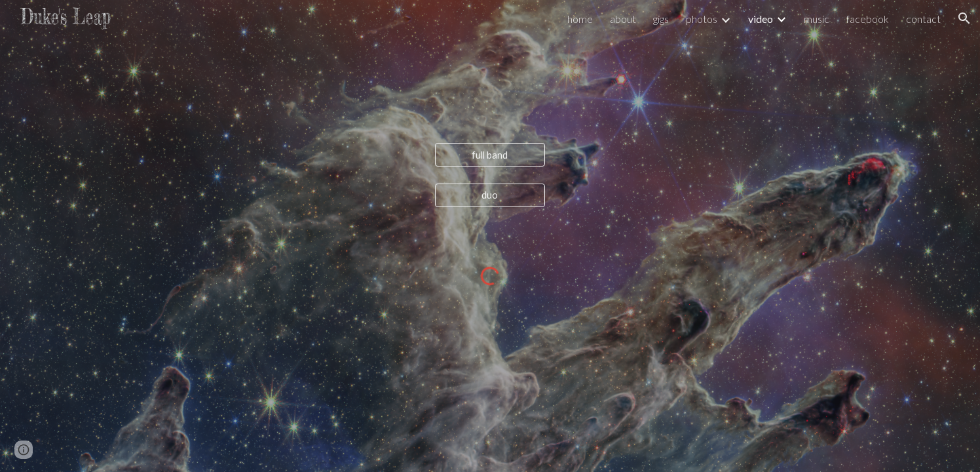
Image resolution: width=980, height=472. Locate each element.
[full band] (490, 155)
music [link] (817, 19)
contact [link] (923, 19)
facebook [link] (868, 19)
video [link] (761, 19)
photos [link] (702, 19)
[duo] (490, 195)
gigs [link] (661, 19)
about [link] (623, 19)
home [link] (580, 19)
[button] (964, 18)
